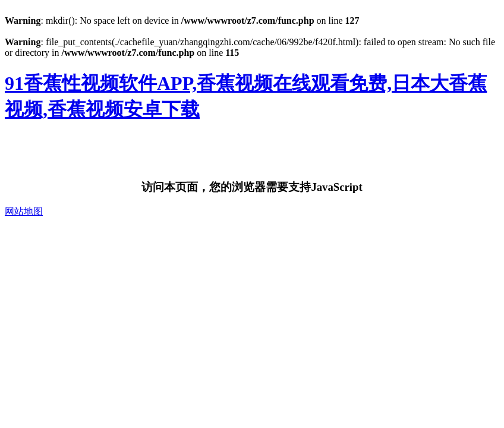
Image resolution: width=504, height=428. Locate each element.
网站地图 (24, 211)
